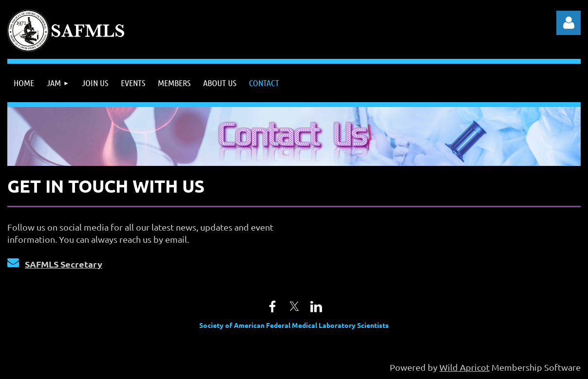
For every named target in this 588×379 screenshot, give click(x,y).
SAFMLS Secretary (64, 264)
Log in (569, 23)
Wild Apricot (465, 367)
